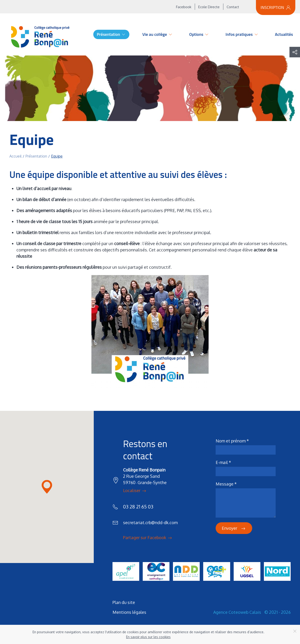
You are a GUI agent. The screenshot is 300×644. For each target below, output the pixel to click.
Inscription (276, 7)
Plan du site (124, 602)
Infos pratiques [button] (242, 34)
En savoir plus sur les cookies (148, 637)
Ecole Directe (209, 7)
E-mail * (223, 462)
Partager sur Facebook (148, 538)
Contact (233, 7)
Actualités (284, 34)
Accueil (80, 34)
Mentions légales (129, 612)
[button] (295, 52)
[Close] (295, 631)
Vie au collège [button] (157, 34)
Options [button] (199, 34)
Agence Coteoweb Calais (237, 612)
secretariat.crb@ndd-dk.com (150, 523)
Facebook (184, 7)
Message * (226, 484)
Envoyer (234, 528)
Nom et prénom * (232, 441)
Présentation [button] (111, 34)
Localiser (135, 491)
